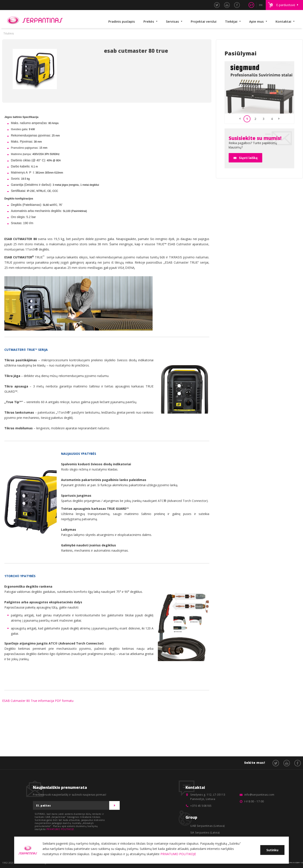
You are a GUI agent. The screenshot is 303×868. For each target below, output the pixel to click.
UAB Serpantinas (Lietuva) (208, 826)
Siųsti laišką (248, 158)
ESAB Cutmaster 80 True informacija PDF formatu (38, 701)
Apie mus (256, 21)
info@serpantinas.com (259, 795)
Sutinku (272, 850)
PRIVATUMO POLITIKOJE (60, 829)
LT (251, 5)
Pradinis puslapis (122, 21)
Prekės (149, 21)
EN (261, 5)
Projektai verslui (204, 21)
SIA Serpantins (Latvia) (205, 833)
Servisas (172, 21)
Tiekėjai (231, 21)
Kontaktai (283, 21)
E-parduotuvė (286, 5)
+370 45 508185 (201, 806)
